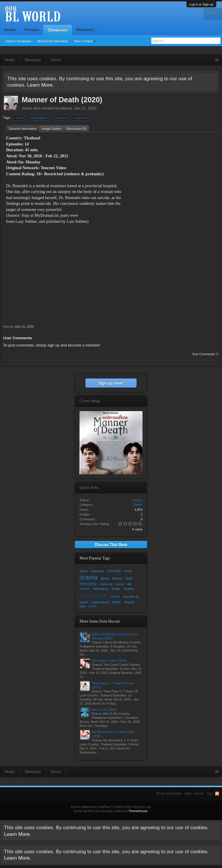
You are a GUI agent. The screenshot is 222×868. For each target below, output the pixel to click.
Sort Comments (206, 354)
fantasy (117, 578)
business (97, 571)
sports (84, 602)
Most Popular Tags (95, 558)
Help (188, 794)
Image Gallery (51, 129)
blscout (66, 108)
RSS (217, 794)
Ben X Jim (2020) (104, 710)
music (116, 589)
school (115, 597)
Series (27, 108)
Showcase (58, 30)
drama (88, 577)
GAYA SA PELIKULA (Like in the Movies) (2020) (115, 636)
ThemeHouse (138, 811)
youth (92, 606)
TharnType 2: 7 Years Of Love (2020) (113, 685)
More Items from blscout (100, 621)
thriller (116, 602)
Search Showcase (18, 41)
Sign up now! (111, 383)
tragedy (129, 602)
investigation (38, 118)
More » (213, 13)
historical (106, 584)
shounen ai (131, 597)
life (129, 584)
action (84, 571)
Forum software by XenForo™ (111, 807)
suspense (80, 118)
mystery (129, 589)
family (105, 578)
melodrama (100, 589)
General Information (23, 129)
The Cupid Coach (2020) (109, 661)
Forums (32, 30)
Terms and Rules (169, 794)
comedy (114, 571)
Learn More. (40, 85)
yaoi (82, 606)
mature (84, 589)
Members (85, 30)
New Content (86, 41)
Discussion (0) (77, 129)
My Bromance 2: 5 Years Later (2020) (113, 734)
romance (60, 118)
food (129, 578)
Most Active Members (53, 41)
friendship (88, 584)
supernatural (100, 602)
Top (209, 794)
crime (19, 118)
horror (120, 584)
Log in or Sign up (201, 4)
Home (10, 30)
